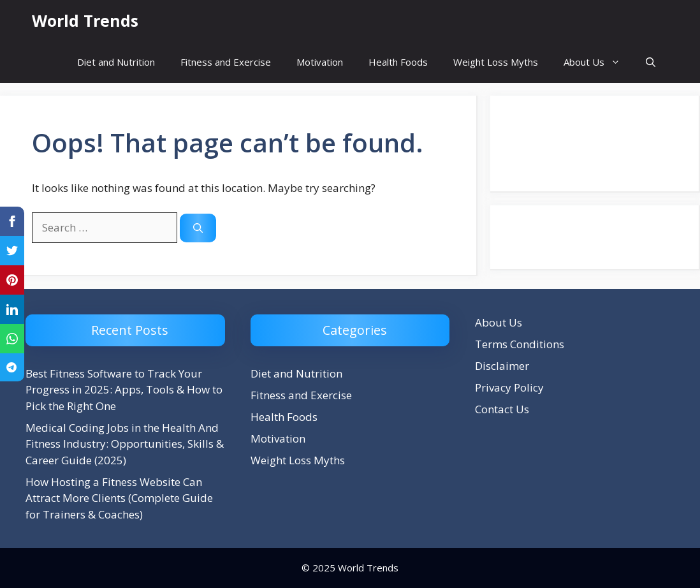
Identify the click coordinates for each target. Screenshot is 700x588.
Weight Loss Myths (496, 62)
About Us (598, 62)
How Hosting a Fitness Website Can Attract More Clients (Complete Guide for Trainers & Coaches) (119, 498)
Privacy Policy (509, 387)
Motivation (320, 62)
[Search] (198, 228)
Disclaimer (502, 366)
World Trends (85, 20)
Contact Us (502, 409)
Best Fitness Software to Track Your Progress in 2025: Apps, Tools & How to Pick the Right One (124, 390)
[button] (651, 62)
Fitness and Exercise (226, 62)
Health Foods (398, 62)
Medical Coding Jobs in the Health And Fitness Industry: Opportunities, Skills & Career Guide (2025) (125, 444)
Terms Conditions (520, 344)
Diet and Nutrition (116, 62)
